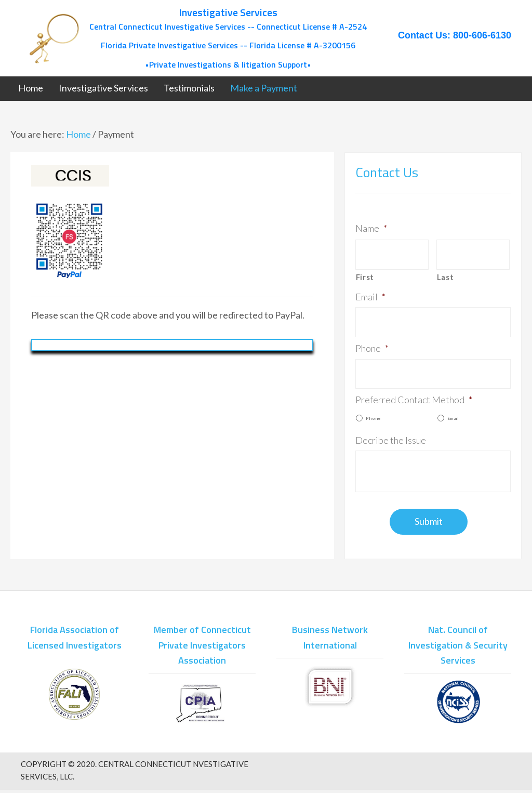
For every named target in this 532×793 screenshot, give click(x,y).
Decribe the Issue (391, 430)
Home (78, 134)
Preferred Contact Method (414, 390)
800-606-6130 (482, 35)
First (365, 274)
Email (370, 294)
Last (445, 274)
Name (371, 228)
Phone (372, 342)
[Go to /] (198, 38)
